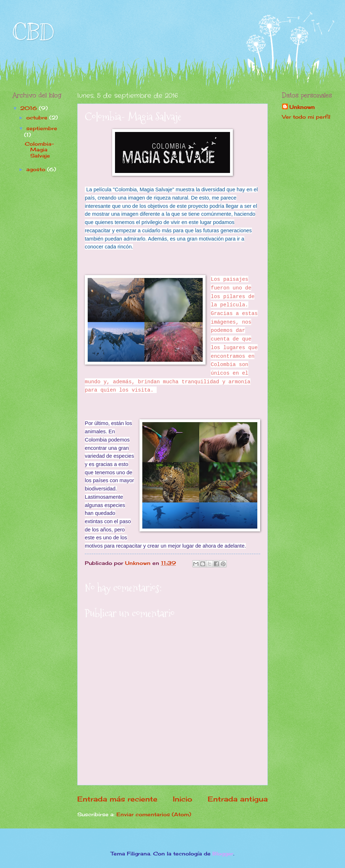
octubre (38, 117)
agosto (37, 169)
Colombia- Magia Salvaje (39, 150)
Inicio (183, 799)
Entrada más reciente (117, 799)
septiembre (42, 128)
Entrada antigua (238, 799)
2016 (29, 108)
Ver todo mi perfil (306, 117)
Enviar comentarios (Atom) (154, 814)
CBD (33, 32)
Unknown (302, 107)
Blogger (223, 853)
